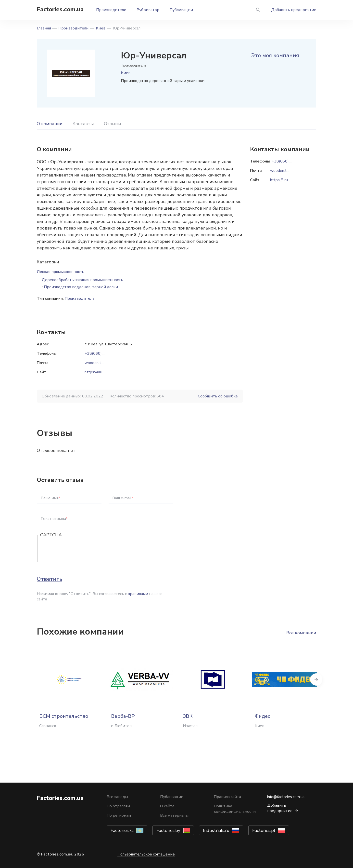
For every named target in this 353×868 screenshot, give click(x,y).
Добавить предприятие (294, 10)
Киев (101, 28)
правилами (138, 594)
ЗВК (188, 716)
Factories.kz (122, 830)
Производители (111, 10)
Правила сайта (227, 797)
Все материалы (174, 815)
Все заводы (117, 797)
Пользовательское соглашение (146, 854)
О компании (50, 124)
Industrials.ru (216, 830)
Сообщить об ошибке (218, 396)
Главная (44, 28)
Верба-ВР (123, 716)
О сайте (167, 806)
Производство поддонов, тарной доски (81, 287)
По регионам (119, 815)
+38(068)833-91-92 (103, 353)
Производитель (80, 298)
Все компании (301, 633)
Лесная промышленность (61, 272)
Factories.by (168, 830)
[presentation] (77, 549)
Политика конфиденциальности (235, 809)
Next (316, 679)
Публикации (181, 10)
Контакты (83, 124)
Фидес (262, 716)
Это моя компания (275, 55)
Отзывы (113, 124)
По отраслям (118, 806)
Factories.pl (264, 830)
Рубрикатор (148, 10)
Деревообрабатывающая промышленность (82, 280)
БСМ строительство (64, 716)
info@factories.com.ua (286, 797)
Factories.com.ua (60, 9)
